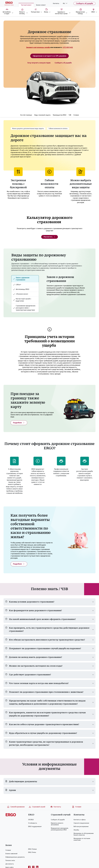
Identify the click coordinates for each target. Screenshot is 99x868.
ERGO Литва (32, 852)
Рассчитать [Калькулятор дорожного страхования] (50, 237)
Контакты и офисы (80, 820)
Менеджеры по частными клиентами (82, 839)
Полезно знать (10, 861)
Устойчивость (33, 823)
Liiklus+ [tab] (17, 285)
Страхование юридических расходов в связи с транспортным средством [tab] (24, 308)
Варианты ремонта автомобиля (57, 824)
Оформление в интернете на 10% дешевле (49, 56)
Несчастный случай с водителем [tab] (22, 300)
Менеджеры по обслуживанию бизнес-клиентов (84, 834)
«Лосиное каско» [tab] (21, 294)
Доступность (10, 864)
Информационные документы (15, 857)
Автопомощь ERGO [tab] (21, 289)
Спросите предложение (81, 823)
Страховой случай (37, 807)
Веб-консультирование (81, 827)
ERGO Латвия (32, 849)
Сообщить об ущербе (85, 3)
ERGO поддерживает (35, 827)
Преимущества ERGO (60, 115)
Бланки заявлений (11, 854)
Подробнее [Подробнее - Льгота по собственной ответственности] (19, 564)
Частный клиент (26, 5)
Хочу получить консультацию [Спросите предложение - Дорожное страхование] (39, 63)
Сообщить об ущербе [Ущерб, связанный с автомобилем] (63, 63)
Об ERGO (31, 820)
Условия (76, 115)
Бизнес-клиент (41, 5)
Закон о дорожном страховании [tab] (21, 279)
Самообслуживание (16, 807)
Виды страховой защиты (42, 115)
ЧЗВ (70, 115)
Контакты (56, 3)
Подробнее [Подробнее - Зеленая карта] (19, 423)
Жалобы (76, 830)
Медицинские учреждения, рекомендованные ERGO (60, 829)
